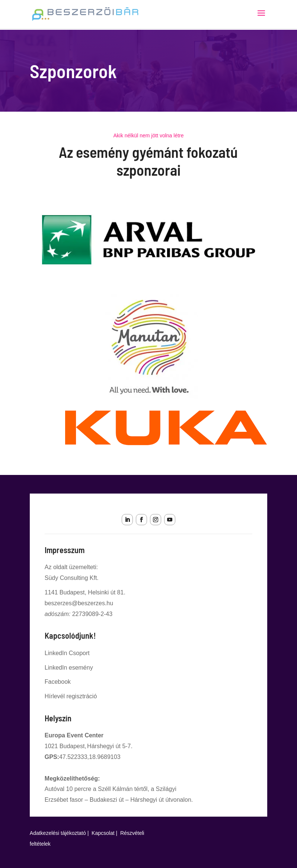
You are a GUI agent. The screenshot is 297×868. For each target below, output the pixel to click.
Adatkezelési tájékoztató (58, 833)
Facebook (58, 682)
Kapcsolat (103, 833)
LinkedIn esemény (69, 668)
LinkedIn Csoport (67, 653)
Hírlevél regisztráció (71, 696)
